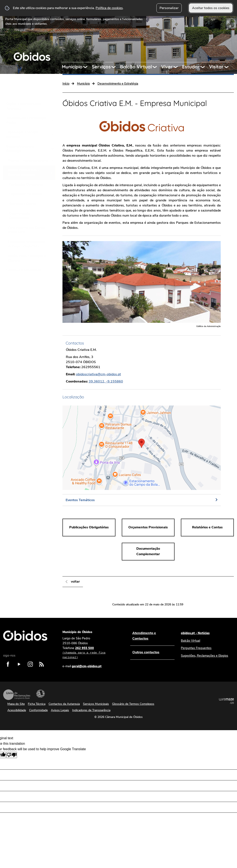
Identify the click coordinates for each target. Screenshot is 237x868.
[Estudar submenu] (204, 67)
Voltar (75, 582)
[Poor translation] (12, 755)
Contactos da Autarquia (64, 704)
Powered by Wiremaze (226, 701)
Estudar (191, 67)
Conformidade (38, 710)
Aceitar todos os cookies (211, 8)
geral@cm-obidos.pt (87, 666)
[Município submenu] (87, 67)
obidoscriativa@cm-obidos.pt (98, 374)
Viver (167, 67)
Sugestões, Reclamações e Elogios (204, 656)
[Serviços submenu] (115, 67)
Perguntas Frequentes (196, 648)
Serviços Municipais (96, 704)
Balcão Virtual (136, 67)
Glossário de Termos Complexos (133, 704)
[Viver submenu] (177, 67)
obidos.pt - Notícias (195, 633)
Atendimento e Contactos (144, 636)
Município (72, 67)
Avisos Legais (60, 710)
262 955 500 (92, 653)
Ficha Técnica (37, 704)
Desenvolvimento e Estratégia (118, 84)
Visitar (216, 67)
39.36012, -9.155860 (106, 381)
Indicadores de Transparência (91, 710)
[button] (142, 448)
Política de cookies (109, 8)
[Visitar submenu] (228, 67)
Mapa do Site (16, 704)
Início (66, 84)
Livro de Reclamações (17, 695)
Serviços (101, 67)
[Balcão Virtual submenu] (157, 67)
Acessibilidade (41, 694)
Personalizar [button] (169, 8)
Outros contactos (146, 652)
